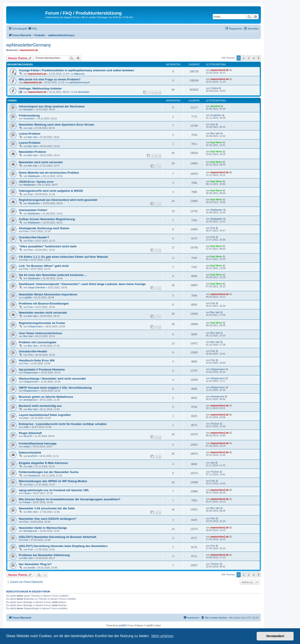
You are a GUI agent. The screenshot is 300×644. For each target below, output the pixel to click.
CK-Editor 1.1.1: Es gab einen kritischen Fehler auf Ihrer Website (63, 257)
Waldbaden (34, 176)
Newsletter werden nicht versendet (43, 313)
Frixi (30, 194)
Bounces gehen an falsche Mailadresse (46, 397)
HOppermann (35, 326)
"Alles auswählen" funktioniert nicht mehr (48, 246)
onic (30, 128)
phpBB (122, 626)
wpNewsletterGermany (29, 45)
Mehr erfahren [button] (162, 636)
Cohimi (214, 88)
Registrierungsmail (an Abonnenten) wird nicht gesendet (58, 200)
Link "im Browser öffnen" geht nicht (44, 266)
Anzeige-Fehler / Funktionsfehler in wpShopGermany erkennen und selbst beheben (76, 70)
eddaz (27, 446)
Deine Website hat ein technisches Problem (49, 173)
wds (30, 466)
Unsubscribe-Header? (34, 237)
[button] (259, 58)
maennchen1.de (29, 50)
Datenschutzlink (30, 453)
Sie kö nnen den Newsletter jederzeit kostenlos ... (53, 275)
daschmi (215, 106)
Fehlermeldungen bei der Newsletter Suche (49, 472)
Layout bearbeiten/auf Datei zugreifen (45, 415)
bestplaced (34, 475)
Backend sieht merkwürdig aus (40, 406)
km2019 (32, 456)
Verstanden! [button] (275, 636)
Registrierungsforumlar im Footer (42, 323)
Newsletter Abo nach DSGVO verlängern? (48, 519)
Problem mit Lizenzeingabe (38, 342)
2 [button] (244, 58)
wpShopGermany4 (79, 82)
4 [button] (254, 58)
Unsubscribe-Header (33, 351)
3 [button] (249, 58)
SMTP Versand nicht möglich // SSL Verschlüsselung (55, 388)
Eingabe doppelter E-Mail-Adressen (43, 463)
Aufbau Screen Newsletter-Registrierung (47, 219)
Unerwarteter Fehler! (33, 210)
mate (26, 427)
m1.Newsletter (82, 92)
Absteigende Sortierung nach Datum (44, 228)
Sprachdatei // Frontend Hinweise (42, 370)
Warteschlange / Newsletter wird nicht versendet (52, 379)
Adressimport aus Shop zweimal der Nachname (52, 106)
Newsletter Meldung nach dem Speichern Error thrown (56, 125)
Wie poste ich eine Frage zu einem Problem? (50, 79)
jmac (26, 418)
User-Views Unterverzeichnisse (40, 333)
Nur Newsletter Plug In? (35, 564)
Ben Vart (33, 137)
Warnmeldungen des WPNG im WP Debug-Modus (53, 481)
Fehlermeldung (29, 115)
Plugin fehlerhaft (30, 433)
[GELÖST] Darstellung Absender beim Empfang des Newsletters (63, 546)
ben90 (32, 568)
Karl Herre (216, 142)
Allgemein (79, 74)
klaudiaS (28, 109)
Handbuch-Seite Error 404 (37, 360)
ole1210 (28, 436)
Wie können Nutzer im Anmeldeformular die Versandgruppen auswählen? (70, 499)
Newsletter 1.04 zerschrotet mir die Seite (47, 508)
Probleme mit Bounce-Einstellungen (44, 304)
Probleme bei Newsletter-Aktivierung (44, 555)
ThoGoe (215, 424)
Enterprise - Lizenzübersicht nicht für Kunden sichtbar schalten (63, 424)
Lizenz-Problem (30, 134)
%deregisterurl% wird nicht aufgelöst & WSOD (51, 191)
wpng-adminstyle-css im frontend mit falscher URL (54, 490)
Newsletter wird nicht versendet (41, 162)
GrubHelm (29, 118)
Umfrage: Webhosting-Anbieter (40, 88)
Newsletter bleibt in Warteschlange (43, 528)
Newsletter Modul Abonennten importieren (48, 294)
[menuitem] (32, 29)
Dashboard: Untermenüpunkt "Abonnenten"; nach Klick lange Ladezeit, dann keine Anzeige (82, 284)
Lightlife (28, 297)
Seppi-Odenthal (36, 287)
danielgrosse (30, 400)
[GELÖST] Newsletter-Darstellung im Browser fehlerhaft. (58, 537)
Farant (27, 493)
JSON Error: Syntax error (36, 182)
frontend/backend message (38, 443)
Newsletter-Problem (32, 152)
